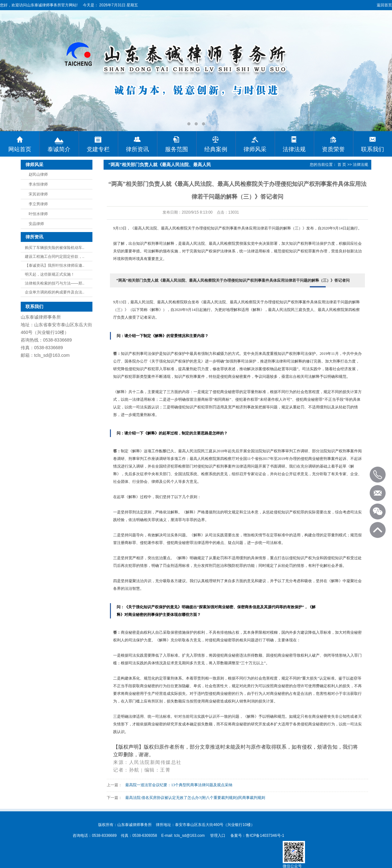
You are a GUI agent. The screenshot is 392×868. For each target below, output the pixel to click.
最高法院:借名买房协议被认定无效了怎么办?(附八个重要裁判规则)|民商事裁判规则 (195, 798)
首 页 (342, 165)
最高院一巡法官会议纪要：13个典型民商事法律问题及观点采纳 (179, 785)
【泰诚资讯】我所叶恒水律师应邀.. (55, 265)
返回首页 (384, 5)
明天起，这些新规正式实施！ (50, 274)
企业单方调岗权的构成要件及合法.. (55, 292)
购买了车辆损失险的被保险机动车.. (55, 248)
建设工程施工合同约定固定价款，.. (55, 257)
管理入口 (218, 836)
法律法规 (360, 165)
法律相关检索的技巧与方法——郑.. (55, 283)
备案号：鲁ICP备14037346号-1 (257, 836)
